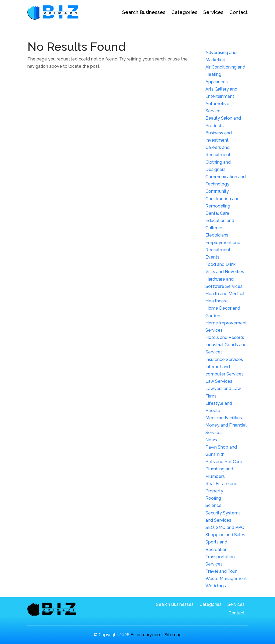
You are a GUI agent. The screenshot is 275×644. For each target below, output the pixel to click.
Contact (238, 12)
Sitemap (173, 635)
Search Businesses (144, 12)
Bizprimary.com (146, 635)
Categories (184, 12)
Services (213, 12)
